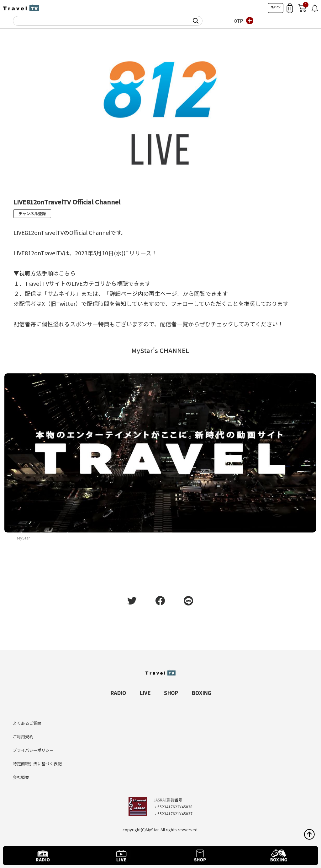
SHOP (171, 693)
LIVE (145, 693)
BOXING (201, 693)
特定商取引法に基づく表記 (37, 764)
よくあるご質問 (27, 723)
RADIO (118, 693)
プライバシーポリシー (33, 750)
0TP (239, 21)
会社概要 (21, 777)
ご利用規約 (23, 737)
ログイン (276, 7)
